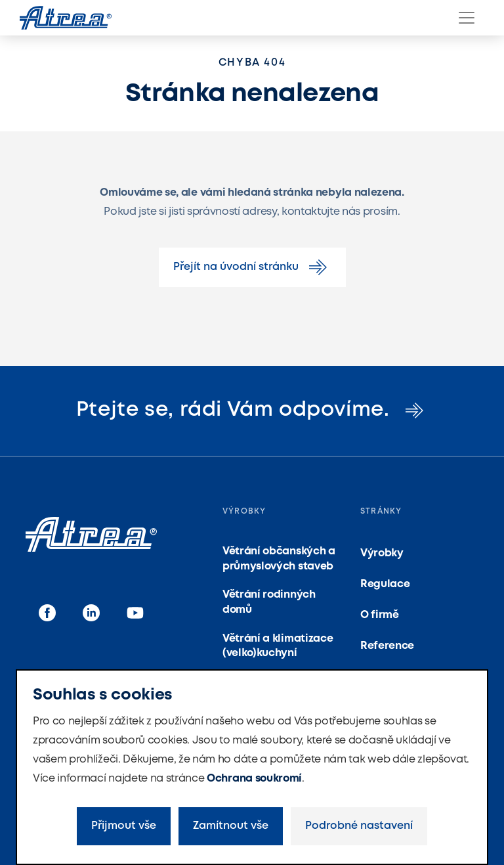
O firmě (380, 615)
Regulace (385, 584)
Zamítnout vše (231, 826)
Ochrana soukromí (254, 779)
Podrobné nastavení (359, 826)
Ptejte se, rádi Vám (252, 410)
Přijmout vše (124, 826)
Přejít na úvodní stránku (252, 267)
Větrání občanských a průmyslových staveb (279, 559)
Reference (387, 646)
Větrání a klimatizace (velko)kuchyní (278, 646)
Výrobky (382, 553)
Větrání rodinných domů (269, 602)
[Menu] (467, 18)
